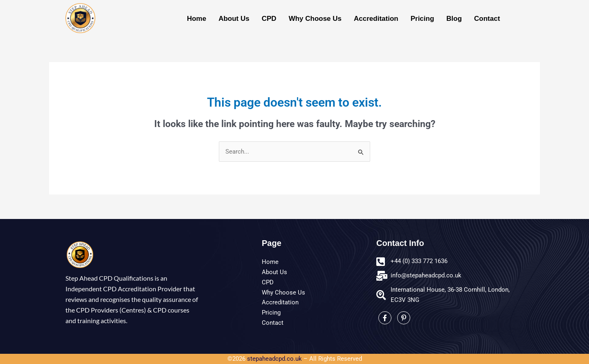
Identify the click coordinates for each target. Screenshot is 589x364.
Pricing (423, 19)
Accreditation (376, 19)
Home (197, 19)
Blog (454, 19)
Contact (487, 19)
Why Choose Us (315, 19)
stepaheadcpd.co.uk (274, 359)
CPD (269, 19)
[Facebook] (385, 318)
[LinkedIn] (404, 318)
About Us (234, 19)
